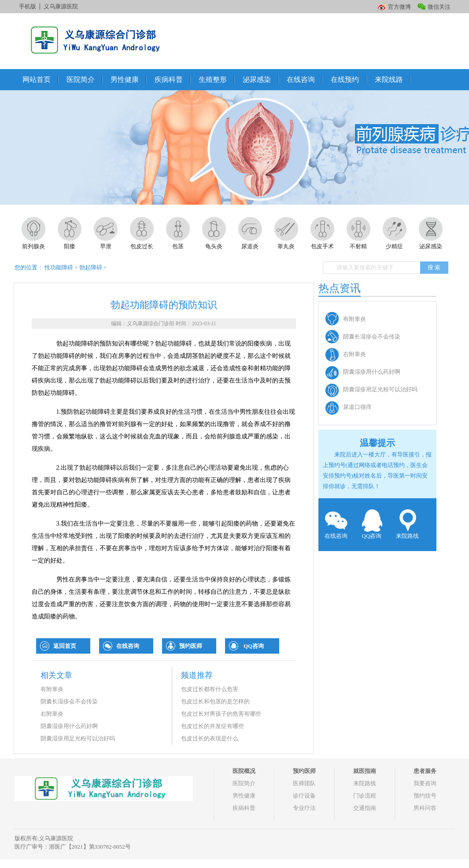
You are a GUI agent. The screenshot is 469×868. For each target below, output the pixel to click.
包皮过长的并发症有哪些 (212, 726)
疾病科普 (169, 79)
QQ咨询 (254, 646)
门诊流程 (365, 796)
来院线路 (389, 79)
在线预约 (345, 79)
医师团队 (304, 783)
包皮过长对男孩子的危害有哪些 (221, 714)
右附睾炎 (52, 714)
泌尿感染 (257, 79)
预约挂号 (425, 796)
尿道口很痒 (357, 407)
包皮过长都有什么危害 (210, 689)
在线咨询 (301, 79)
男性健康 (125, 79)
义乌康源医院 (61, 6)
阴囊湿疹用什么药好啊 (69, 726)
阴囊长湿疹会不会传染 (69, 701)
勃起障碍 (91, 267)
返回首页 (65, 646)
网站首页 (37, 79)
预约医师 (191, 646)
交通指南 (365, 808)
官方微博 (399, 7)
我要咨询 (425, 783)
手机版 (28, 6)
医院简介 (81, 79)
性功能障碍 (59, 267)
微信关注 (439, 7)
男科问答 (425, 808)
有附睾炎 (52, 689)
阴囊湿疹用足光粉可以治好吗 (78, 738)
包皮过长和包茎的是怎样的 (215, 701)
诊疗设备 (304, 796)
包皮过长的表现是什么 (210, 738)
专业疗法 (304, 808)
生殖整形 (213, 79)
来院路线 (408, 524)
